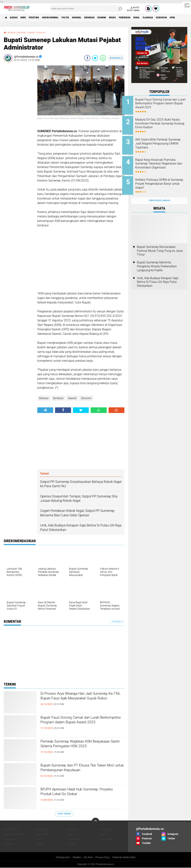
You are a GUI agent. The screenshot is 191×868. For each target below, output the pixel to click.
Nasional (96, 18)
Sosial (171, 18)
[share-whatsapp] (103, 58)
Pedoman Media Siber (126, 858)
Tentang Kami (60, 858)
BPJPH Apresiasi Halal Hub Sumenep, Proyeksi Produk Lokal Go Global (80, 793)
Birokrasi (112, 18)
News (29, 18)
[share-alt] (45, 410)
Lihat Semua (64, 814)
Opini (39, 839)
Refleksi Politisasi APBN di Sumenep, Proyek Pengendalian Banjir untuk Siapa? (162, 181)
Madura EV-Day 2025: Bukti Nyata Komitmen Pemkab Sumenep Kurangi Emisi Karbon (162, 124)
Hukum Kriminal (63, 18)
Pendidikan (156, 18)
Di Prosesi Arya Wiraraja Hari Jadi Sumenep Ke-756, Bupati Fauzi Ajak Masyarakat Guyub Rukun (77, 701)
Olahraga (10, 839)
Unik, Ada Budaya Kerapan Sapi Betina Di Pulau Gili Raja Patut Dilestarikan (158, 275)
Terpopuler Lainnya (159, 193)
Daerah (17, 18)
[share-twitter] (95, 58)
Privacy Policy (103, 858)
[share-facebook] (87, 58)
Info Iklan (87, 858)
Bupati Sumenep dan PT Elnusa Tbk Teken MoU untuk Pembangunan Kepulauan (78, 772)
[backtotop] (95, 821)
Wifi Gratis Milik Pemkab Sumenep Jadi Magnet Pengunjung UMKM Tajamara (164, 141)
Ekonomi (127, 18)
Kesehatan (42, 834)
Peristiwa (43, 18)
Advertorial (11, 829)
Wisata (141, 18)
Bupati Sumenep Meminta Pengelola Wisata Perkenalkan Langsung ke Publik (157, 259)
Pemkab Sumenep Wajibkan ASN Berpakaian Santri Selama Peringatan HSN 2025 (79, 749)
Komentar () (116, 58)
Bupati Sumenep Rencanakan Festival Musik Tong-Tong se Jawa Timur (160, 243)
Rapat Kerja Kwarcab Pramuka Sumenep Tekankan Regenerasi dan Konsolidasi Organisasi (164, 162)
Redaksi (75, 858)
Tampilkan (117, 622)
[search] (86, 9)
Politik (81, 18)
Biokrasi (13, 32)
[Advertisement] (19, 122)
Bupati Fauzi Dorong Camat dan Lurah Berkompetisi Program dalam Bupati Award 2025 (80, 725)
